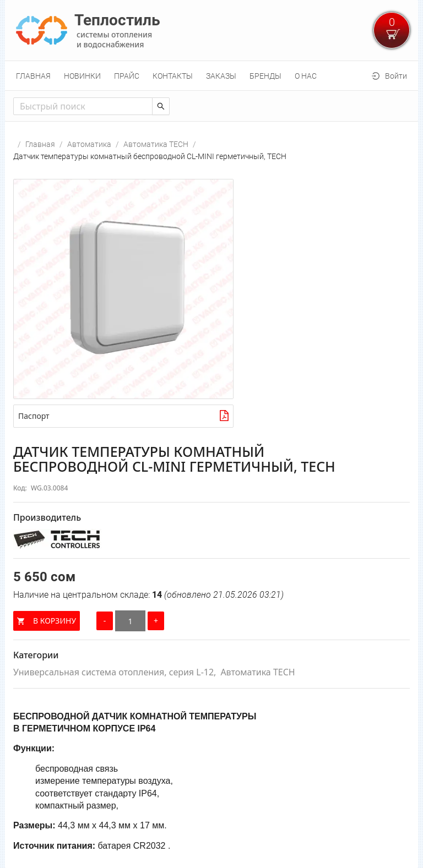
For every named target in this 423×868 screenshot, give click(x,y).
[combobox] (83, 106)
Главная (33, 76)
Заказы (221, 76)
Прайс (127, 76)
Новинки (82, 76)
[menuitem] (33, 76)
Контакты (173, 76)
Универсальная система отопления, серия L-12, (115, 672)
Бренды (265, 76)
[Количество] (130, 621)
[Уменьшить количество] (105, 621)
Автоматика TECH (156, 144)
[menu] (211, 76)
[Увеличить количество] (156, 621)
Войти (396, 76)
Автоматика (89, 144)
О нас (306, 76)
